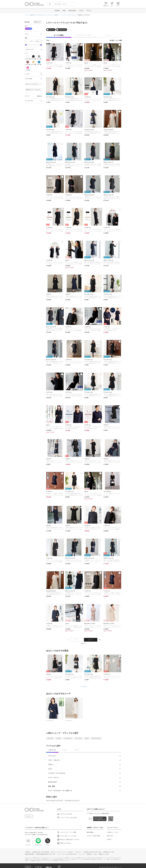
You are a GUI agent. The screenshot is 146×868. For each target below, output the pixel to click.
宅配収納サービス (103, 854)
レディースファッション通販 (51, 15)
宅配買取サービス (91, 854)
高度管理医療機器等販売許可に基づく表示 (46, 854)
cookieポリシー (78, 852)
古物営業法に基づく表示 (109, 852)
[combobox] (61, 4)
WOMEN (57, 11)
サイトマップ (82, 854)
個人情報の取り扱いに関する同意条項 (41, 852)
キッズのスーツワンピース (72, 800)
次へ (91, 640)
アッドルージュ (68, 738)
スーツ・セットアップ (63, 15)
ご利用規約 (27, 852)
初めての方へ (110, 836)
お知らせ (109, 839)
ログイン (29, 816)
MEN (64, 11)
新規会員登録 (90, 832)
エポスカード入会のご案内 (93, 836)
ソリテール (50, 738)
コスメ (81, 11)
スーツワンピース (73, 15)
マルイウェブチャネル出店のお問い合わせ (67, 854)
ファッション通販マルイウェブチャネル (34, 15)
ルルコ (87, 738)
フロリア (59, 738)
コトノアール (78, 738)
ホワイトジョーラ (96, 738)
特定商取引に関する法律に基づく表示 (92, 852)
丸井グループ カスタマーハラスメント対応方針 (62, 852)
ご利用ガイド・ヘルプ (113, 832)
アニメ (89, 11)
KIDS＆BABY (72, 11)
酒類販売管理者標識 (29, 854)
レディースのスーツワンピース (55, 800)
